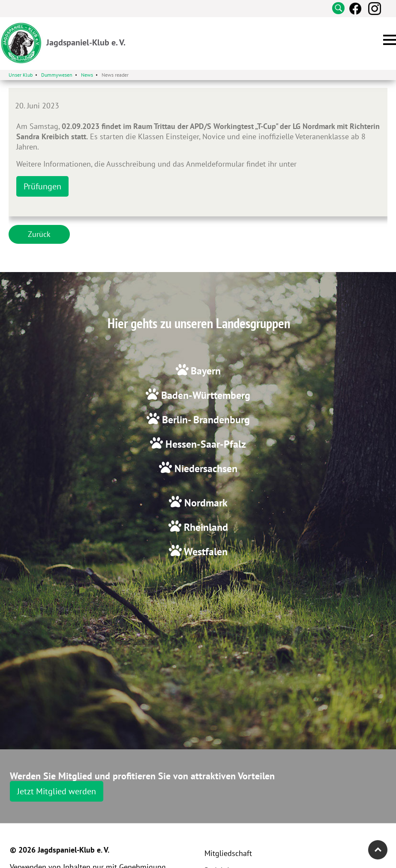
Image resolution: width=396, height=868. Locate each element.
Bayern (206, 371)
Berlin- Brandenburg (205, 420)
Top (378, 850)
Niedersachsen (205, 468)
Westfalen (205, 552)
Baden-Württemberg (204, 395)
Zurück (39, 234)
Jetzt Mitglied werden (57, 791)
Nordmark (205, 503)
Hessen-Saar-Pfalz (204, 444)
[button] (390, 40)
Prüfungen (42, 186)
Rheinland (205, 527)
